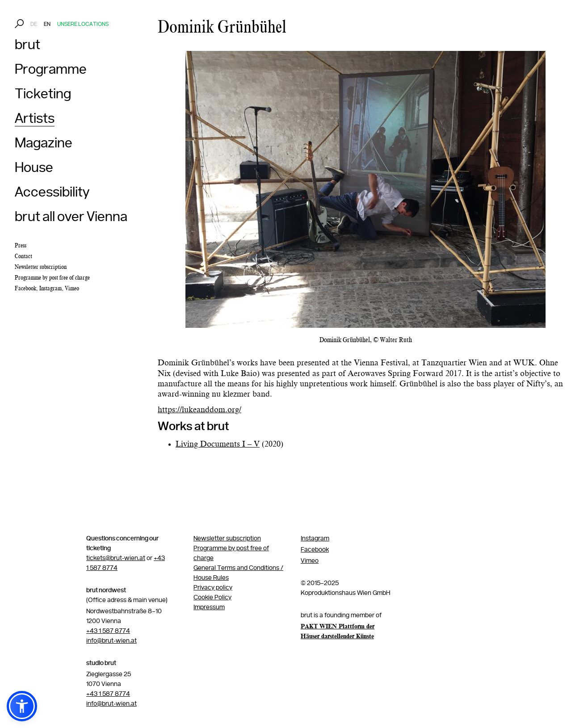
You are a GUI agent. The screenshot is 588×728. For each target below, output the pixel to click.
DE (34, 25)
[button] (22, 706)
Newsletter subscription (227, 539)
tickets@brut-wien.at (116, 558)
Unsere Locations (83, 25)
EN (47, 25)
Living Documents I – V (218, 444)
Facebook (25, 289)
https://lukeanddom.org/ (199, 410)
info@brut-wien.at (111, 641)
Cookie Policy (212, 598)
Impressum (209, 607)
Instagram (50, 289)
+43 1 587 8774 (108, 631)
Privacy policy (213, 588)
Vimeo (72, 289)
